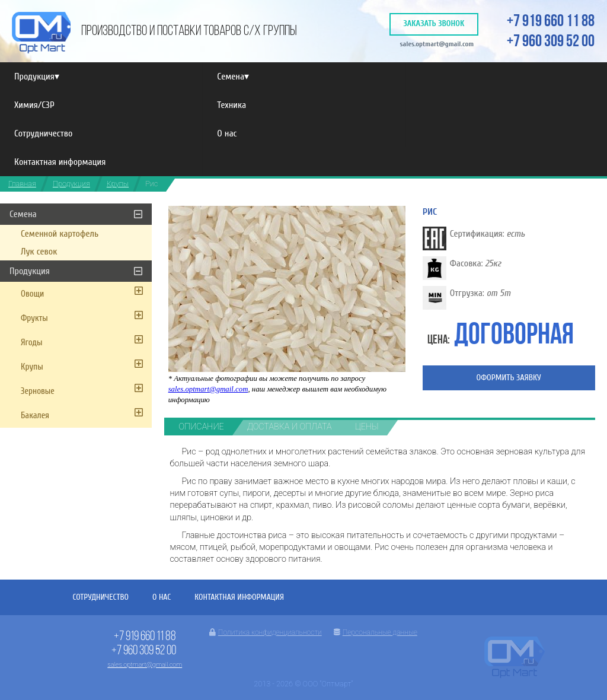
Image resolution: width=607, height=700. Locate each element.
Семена (233, 77)
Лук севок (39, 252)
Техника (231, 105)
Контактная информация (60, 162)
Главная (22, 184)
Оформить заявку (509, 378)
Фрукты (34, 318)
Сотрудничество (43, 133)
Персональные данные (376, 632)
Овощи (32, 294)
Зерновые (38, 391)
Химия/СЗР (34, 105)
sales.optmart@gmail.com (437, 44)
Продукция (37, 77)
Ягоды (32, 343)
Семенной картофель (60, 234)
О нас (227, 133)
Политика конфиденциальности (266, 632)
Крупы (118, 184)
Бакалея (35, 416)
